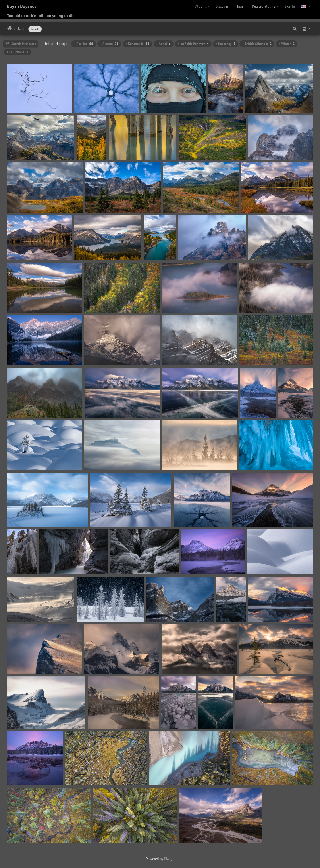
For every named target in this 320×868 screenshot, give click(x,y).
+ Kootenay (225, 44)
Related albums (264, 6)
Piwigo (169, 859)
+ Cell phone (18, 52)
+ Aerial (164, 44)
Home (9, 28)
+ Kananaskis (137, 44)
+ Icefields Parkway (193, 44)
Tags (240, 6)
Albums (201, 6)
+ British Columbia (257, 44)
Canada (35, 29)
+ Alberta (109, 44)
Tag (21, 28)
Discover (222, 6)
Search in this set (21, 44)
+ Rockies (84, 44)
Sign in (290, 6)
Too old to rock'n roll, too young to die (41, 16)
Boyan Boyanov (22, 6)
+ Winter (287, 44)
